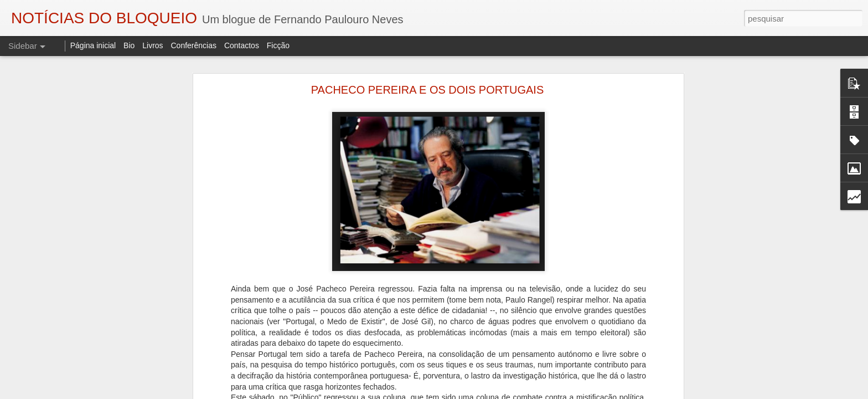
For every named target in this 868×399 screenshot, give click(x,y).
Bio (129, 45)
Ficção (278, 45)
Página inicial (93, 45)
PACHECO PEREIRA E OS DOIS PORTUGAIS (427, 90)
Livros (153, 45)
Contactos (242, 45)
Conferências (193, 45)
